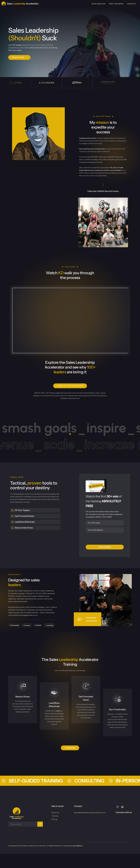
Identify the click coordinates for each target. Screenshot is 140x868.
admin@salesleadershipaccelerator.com (90, 813)
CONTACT (132, 4)
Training (55, 816)
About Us (55, 813)
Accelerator (98, 4)
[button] (19, 57)
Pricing (54, 819)
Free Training (116, 4)
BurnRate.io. (78, 846)
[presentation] (105, 538)
